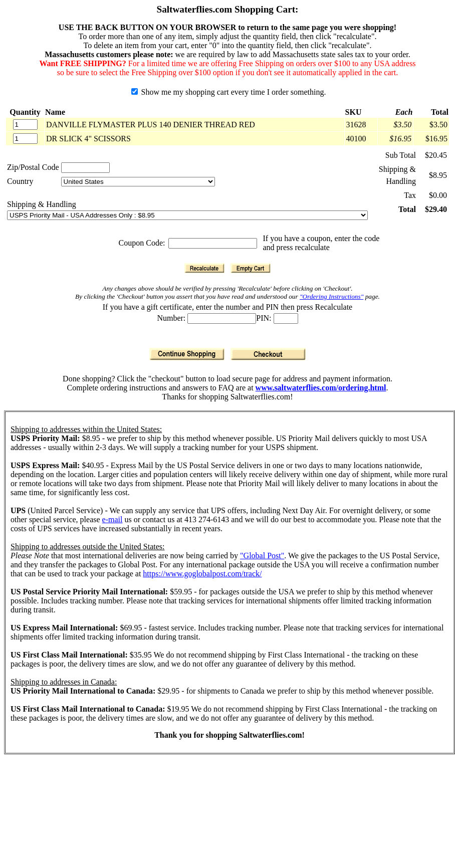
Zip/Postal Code (33, 167)
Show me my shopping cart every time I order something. (229, 92)
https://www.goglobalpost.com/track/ (202, 574)
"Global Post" (262, 556)
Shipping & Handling (42, 204)
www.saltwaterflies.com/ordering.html (321, 388)
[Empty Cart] (251, 268)
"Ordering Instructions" (331, 296)
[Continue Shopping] (187, 354)
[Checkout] (268, 354)
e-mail (112, 519)
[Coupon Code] (213, 243)
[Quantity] (25, 125)
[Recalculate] (204, 268)
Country (20, 181)
